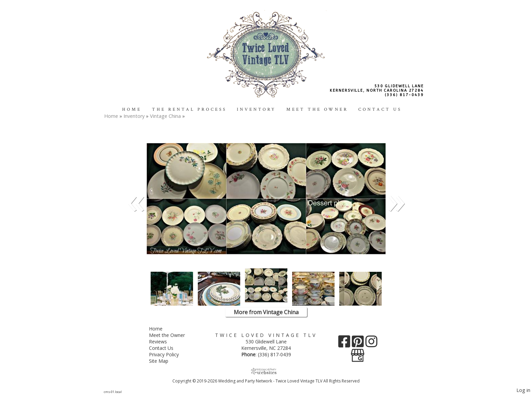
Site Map (164, 361)
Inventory (256, 109)
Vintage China (166, 116)
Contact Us (380, 109)
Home (132, 109)
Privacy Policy (169, 354)
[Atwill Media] (266, 371)
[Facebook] (345, 344)
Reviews (163, 342)
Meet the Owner (317, 109)
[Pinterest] (359, 344)
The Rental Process (189, 109)
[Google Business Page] (358, 353)
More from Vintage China (266, 312)
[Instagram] (371, 344)
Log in (523, 390)
